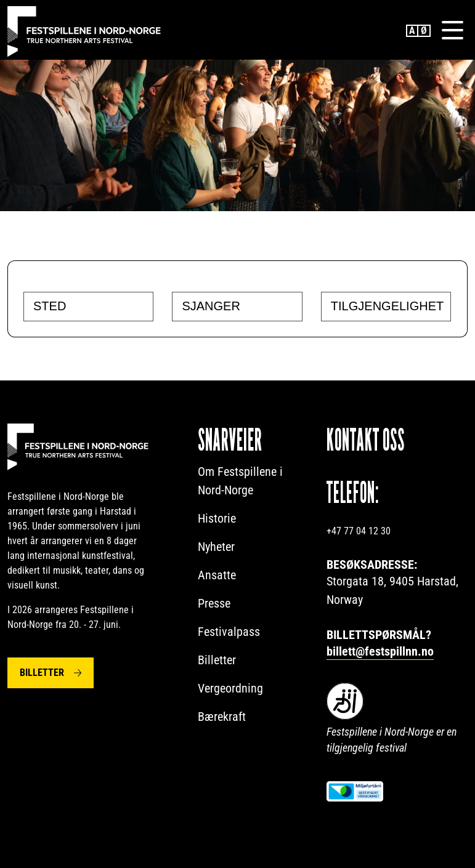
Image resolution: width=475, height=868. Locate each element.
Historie (217, 518)
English (412, 31)
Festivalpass (229, 632)
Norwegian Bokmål (424, 31)
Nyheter (216, 547)
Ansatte (217, 575)
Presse (214, 603)
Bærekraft (222, 717)
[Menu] (452, 30)
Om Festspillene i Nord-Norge (240, 481)
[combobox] (88, 307)
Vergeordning (230, 688)
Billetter (42, 673)
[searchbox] (91, 306)
